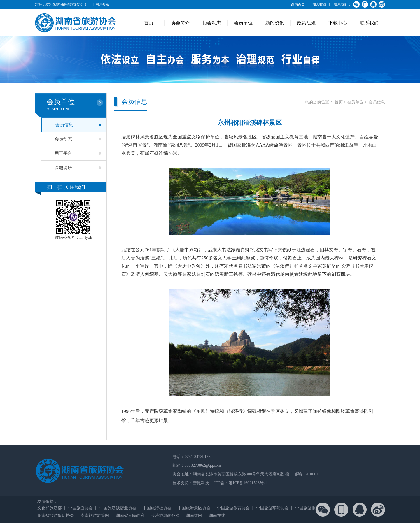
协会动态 (212, 23)
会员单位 (243, 23)
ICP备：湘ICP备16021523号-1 (240, 483)
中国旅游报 (305, 508)
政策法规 (306, 23)
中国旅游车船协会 (272, 508)
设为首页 (298, 4)
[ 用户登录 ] (102, 4)
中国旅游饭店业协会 (118, 508)
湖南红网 (194, 516)
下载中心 (338, 23)
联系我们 (369, 23)
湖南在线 (217, 516)
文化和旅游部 (50, 508)
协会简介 (180, 23)
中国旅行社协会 (157, 508)
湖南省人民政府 (130, 516)
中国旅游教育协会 (233, 508)
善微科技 (201, 483)
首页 (149, 23)
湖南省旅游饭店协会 (56, 516)
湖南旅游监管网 (95, 516)
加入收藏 (319, 4)
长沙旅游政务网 (165, 516)
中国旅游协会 (80, 508)
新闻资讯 (275, 23)
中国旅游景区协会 (194, 508)
